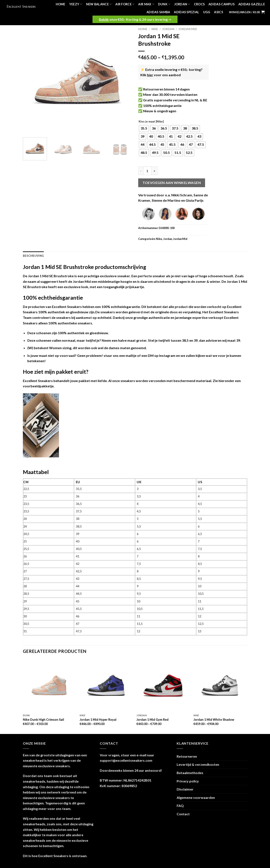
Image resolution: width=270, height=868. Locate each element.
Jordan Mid (188, 29)
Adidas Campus (222, 4)
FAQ (180, 806)
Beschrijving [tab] (33, 256)
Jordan (182, 4)
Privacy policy (188, 781)
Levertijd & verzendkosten (198, 764)
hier (150, 75)
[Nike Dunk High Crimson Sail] (49, 685)
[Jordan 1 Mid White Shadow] (220, 685)
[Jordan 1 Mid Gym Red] (163, 685)
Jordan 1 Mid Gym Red (153, 720)
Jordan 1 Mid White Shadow (214, 720)
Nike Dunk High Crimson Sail (43, 720)
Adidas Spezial (186, 12)
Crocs (199, 4)
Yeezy (76, 4)
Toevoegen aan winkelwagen (172, 183)
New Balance (99, 4)
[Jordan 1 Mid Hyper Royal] (106, 685)
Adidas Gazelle (252, 4)
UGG (207, 12)
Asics (218, 12)
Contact (183, 814)
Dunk (164, 4)
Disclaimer (185, 789)
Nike (155, 29)
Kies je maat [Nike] (151, 122)
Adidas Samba (158, 12)
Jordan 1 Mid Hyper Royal (98, 720)
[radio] (144, 128)
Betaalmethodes (190, 773)
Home (61, 4)
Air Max (146, 4)
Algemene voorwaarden (196, 797)
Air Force (125, 4)
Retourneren (187, 756)
